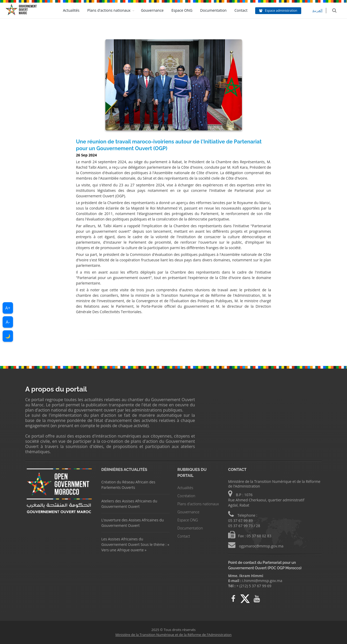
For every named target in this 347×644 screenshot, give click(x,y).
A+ (8, 308)
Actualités (75, 10)
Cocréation (186, 496)
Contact (245, 10)
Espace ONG (186, 10)
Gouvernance (156, 10)
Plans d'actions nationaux (113, 10)
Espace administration (282, 11)
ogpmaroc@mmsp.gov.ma (261, 546)
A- (8, 322)
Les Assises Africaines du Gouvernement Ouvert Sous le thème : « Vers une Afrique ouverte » (135, 544)
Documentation (217, 10)
